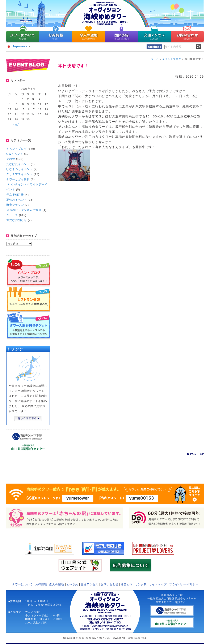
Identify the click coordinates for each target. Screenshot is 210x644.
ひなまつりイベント (20, 169)
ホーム (155, 59)
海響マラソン (15, 205)
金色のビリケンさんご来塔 (24, 210)
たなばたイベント (18, 164)
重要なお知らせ (17, 220)
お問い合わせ (110, 584)
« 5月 (16, 125)
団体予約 (72, 584)
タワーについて (22, 584)
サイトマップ (158, 584)
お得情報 (41, 584)
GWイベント (15, 154)
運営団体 (127, 584)
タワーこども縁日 (18, 179)
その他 (11, 159)
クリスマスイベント (20, 174)
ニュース (12, 215)
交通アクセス (89, 584)
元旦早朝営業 (15, 195)
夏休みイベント (17, 200)
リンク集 (141, 584)
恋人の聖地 (57, 584)
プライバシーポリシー (184, 584)
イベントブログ (17, 149)
